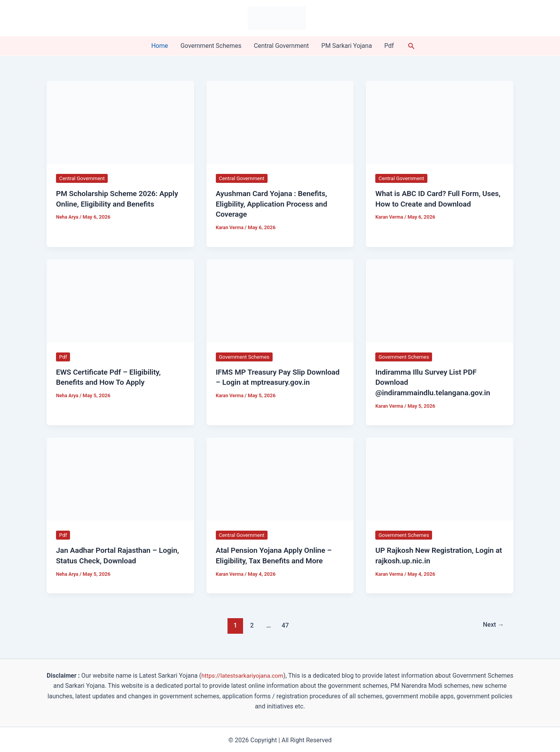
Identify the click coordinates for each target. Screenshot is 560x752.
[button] (411, 46)
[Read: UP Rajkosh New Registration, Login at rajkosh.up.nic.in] (440, 477)
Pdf (389, 46)
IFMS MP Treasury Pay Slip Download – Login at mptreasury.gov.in (263, 381)
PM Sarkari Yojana (346, 46)
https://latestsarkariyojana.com (256, 674)
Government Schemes (211, 46)
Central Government (282, 46)
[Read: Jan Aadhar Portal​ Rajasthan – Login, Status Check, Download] (120, 477)
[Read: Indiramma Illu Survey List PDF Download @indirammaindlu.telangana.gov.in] (440, 299)
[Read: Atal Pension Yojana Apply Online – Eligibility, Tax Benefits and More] (280, 477)
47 (284, 623)
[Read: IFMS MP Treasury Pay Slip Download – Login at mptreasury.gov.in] (280, 299)
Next (493, 623)
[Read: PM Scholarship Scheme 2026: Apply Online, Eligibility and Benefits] (120, 122)
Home (160, 46)
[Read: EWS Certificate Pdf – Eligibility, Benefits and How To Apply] (120, 299)
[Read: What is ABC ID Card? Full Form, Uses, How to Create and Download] (440, 122)
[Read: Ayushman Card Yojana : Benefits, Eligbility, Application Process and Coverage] (280, 122)
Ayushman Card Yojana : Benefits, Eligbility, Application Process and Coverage (275, 203)
